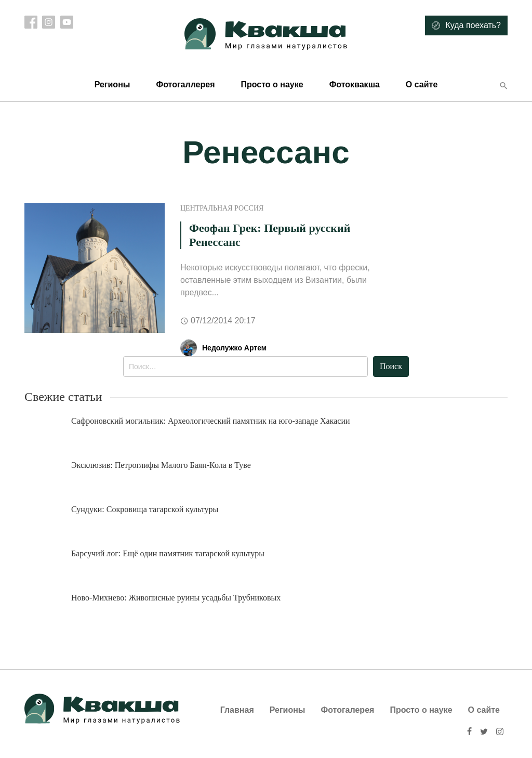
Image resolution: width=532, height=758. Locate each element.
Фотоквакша (355, 84)
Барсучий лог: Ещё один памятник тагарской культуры (168, 553)
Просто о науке (272, 84)
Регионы (112, 84)
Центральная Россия (222, 208)
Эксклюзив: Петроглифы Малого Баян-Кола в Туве (161, 465)
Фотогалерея (348, 710)
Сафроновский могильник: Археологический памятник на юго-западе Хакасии (211, 421)
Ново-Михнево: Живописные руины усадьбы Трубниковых (176, 598)
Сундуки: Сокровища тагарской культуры (145, 509)
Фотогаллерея (185, 84)
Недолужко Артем (234, 348)
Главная (237, 710)
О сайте (422, 84)
